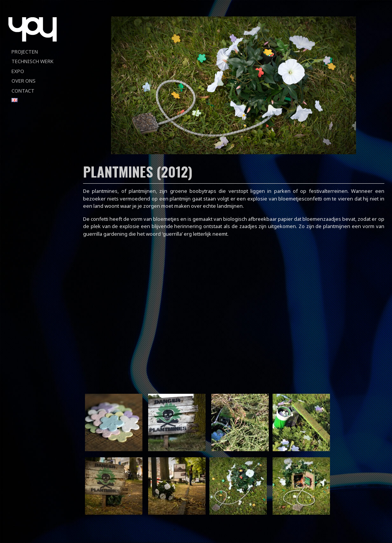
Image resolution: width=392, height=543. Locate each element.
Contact (23, 91)
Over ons (24, 81)
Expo (18, 71)
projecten (25, 52)
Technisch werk (33, 61)
